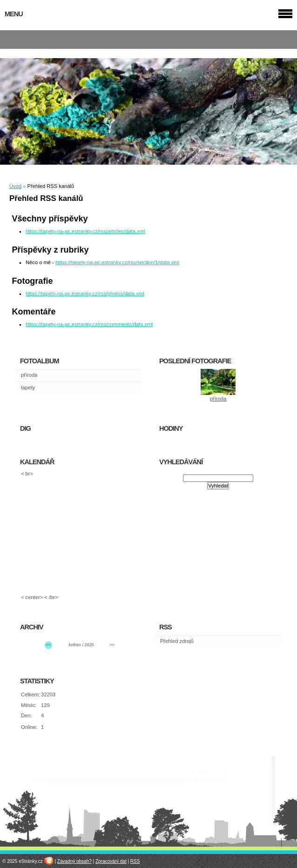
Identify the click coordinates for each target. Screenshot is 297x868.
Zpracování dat (111, 861)
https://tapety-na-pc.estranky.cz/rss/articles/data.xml (85, 231)
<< (48, 645)
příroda (29, 375)
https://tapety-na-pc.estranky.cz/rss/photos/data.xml (85, 294)
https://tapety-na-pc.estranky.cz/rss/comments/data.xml (89, 324)
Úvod (15, 186)
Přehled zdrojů (177, 641)
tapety (28, 387)
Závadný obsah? (74, 861)
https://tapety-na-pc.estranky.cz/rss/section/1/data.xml (117, 262)
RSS (135, 861)
